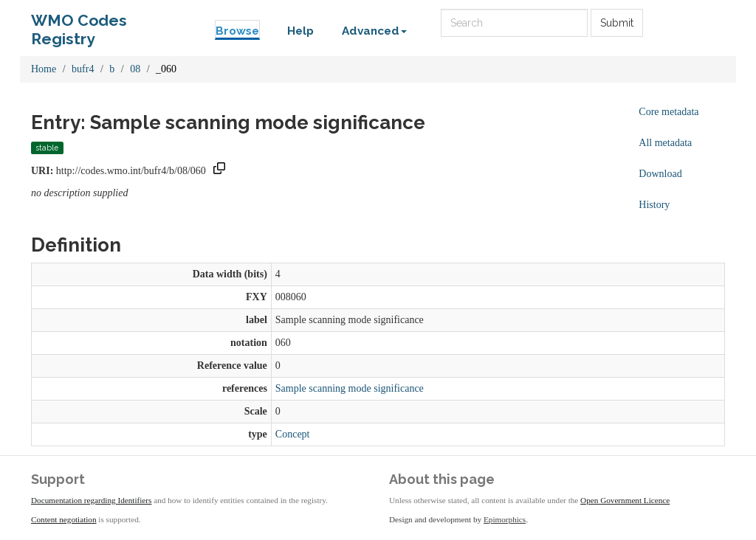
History (654, 205)
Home (44, 69)
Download (660, 174)
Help (300, 31)
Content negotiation (64, 519)
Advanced (374, 31)
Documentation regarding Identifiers (91, 500)
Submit (617, 23)
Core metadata (669, 112)
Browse (237, 31)
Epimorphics (505, 519)
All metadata (665, 143)
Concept (293, 434)
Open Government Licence (625, 500)
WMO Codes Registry (79, 24)
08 (135, 69)
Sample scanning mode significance (350, 388)
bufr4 (83, 69)
